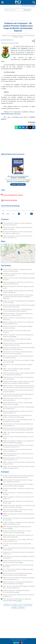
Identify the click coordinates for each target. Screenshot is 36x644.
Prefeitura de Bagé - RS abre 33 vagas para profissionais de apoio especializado (18, 291)
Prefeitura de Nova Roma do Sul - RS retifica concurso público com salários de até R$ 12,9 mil (17, 416)
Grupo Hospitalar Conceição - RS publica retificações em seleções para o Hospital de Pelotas (18, 395)
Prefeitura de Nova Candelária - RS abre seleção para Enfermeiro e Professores (17, 224)
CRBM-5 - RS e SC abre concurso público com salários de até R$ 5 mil (18, 433)
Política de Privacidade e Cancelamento (18, 639)
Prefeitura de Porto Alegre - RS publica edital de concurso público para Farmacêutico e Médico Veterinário (18, 382)
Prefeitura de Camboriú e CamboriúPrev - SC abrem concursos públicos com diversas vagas (17, 532)
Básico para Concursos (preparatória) (18, 176)
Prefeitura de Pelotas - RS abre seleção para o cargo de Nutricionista (18, 319)
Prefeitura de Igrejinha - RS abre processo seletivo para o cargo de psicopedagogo (18, 336)
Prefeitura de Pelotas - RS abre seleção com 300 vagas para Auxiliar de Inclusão (19, 302)
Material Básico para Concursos (11, 114)
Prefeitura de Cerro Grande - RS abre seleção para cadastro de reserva (19, 279)
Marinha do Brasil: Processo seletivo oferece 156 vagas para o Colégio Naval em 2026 (18, 481)
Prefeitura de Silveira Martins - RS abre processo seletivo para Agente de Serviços (18, 357)
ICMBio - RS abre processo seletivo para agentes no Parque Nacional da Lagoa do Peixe (19, 467)
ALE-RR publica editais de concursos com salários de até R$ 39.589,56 (18, 566)
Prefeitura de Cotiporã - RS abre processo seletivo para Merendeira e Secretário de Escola (18, 314)
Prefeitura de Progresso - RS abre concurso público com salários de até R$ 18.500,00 (18, 283)
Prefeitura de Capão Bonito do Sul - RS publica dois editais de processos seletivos (19, 275)
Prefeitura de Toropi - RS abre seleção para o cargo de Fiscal (18, 365)
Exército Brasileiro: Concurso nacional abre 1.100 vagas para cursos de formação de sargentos (18, 485)
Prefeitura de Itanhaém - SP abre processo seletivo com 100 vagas (18, 494)
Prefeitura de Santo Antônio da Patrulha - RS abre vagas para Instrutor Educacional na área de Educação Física (18, 429)
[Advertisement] (18, 16)
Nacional (7, 605)
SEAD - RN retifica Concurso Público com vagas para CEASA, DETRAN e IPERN (17, 600)
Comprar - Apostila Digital (18, 184)
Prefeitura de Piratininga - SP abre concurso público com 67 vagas (18, 489)
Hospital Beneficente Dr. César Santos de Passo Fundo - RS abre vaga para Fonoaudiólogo (19, 420)
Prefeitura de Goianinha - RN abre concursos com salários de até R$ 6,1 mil (19, 596)
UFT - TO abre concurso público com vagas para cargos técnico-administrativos (18, 570)
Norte (14, 608)
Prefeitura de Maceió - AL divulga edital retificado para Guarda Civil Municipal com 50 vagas (18, 583)
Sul (20, 605)
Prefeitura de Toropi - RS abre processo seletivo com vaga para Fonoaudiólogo (19, 361)
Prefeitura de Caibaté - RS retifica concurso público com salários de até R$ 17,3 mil (18, 459)
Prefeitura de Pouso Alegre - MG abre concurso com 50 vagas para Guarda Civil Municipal (18, 510)
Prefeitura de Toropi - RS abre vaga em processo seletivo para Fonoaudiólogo (18, 378)
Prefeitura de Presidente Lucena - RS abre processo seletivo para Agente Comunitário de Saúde (19, 348)
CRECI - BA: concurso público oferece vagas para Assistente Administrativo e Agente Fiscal (19, 587)
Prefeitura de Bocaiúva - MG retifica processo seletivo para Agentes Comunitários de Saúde (19, 523)
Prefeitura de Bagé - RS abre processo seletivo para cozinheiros (17, 331)
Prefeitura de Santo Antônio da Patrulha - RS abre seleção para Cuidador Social (18, 408)
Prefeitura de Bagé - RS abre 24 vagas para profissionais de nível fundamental (18, 391)
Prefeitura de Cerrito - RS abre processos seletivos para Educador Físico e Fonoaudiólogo (18, 353)
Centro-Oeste (28, 605)
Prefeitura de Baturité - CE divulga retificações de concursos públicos (16, 591)
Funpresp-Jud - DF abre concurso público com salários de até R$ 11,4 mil (19, 553)
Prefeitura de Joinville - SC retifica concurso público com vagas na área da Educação (18, 536)
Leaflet (20, 262)
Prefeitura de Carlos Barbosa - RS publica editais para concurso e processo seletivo (18, 270)
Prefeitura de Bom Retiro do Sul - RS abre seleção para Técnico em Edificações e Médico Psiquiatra (18, 310)
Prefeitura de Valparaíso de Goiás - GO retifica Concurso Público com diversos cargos (18, 562)
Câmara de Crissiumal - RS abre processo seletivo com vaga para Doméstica (18, 228)
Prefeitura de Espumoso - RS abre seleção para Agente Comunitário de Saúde (18, 327)
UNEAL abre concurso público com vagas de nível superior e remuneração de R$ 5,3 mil (19, 579)
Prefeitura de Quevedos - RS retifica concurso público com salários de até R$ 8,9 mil (19, 442)
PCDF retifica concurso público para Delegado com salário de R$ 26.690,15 (19, 557)
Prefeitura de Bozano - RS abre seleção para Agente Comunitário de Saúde (17, 340)
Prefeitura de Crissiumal (19, 48)
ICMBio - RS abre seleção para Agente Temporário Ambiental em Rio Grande (16, 370)
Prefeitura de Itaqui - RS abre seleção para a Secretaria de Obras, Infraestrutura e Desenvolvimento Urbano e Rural (19, 387)
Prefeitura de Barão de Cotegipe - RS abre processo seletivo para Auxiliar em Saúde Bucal (19, 306)
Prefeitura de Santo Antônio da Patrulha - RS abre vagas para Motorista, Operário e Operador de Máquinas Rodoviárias (18, 297)
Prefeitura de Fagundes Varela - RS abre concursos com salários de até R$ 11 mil (18, 412)
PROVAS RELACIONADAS (11, 200)
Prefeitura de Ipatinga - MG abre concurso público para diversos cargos (18, 502)
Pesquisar (27, 10)
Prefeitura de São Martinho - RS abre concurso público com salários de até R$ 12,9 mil (18, 232)
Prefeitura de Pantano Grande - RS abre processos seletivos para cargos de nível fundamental (19, 374)
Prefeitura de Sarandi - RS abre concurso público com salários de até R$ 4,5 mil (17, 450)
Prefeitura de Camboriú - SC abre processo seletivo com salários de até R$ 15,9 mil (18, 540)
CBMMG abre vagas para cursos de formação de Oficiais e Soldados (19, 515)
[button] (2, 2)
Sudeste (14, 605)
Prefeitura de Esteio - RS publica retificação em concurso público (18, 437)
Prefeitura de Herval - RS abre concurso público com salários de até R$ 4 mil (17, 399)
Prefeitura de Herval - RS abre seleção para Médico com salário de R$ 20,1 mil (18, 425)
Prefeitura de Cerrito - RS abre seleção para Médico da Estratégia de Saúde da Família (18, 344)
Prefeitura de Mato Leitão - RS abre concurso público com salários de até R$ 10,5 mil (19, 323)
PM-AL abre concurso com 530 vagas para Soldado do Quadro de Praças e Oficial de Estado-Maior (18, 574)
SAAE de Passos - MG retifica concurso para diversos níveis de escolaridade (19, 519)
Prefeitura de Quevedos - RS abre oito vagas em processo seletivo (18, 287)
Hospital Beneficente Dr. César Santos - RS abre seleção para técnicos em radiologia (18, 404)
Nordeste (21, 608)
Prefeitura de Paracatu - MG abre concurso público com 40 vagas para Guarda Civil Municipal (19, 506)
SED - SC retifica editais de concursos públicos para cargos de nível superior (19, 549)
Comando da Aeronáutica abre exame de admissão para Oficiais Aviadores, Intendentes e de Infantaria (18, 477)
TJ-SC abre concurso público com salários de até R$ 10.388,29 (17, 544)
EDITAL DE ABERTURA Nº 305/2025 (13, 195)
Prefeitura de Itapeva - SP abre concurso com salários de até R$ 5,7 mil (18, 498)
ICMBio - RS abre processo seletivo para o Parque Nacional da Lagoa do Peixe (19, 463)
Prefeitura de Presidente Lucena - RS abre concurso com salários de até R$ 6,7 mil (18, 454)
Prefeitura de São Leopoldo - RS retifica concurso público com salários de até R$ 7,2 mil (18, 446)
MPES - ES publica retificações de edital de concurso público (17, 528)
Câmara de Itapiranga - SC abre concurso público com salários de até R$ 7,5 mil (18, 237)
